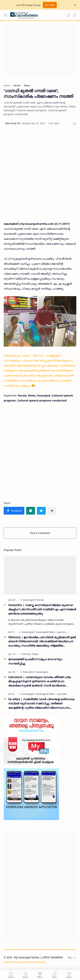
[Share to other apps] (52, 511)
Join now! (50, 5)
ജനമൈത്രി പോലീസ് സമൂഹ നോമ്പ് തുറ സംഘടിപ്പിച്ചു (35, 661)
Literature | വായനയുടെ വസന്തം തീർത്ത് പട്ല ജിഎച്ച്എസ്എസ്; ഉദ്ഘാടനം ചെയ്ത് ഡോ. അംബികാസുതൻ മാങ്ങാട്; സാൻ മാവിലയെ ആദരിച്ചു (40, 681)
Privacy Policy (12, 962)
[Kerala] (40, 600)
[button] (68, 15)
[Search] (74, 15)
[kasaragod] (29, 600)
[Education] (29, 672)
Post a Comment (40, 533)
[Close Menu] (75, 5)
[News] (35, 654)
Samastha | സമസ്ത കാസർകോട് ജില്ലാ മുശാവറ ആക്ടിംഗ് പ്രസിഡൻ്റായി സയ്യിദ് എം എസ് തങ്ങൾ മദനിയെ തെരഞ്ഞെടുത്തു (42, 609)
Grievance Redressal (34, 962)
